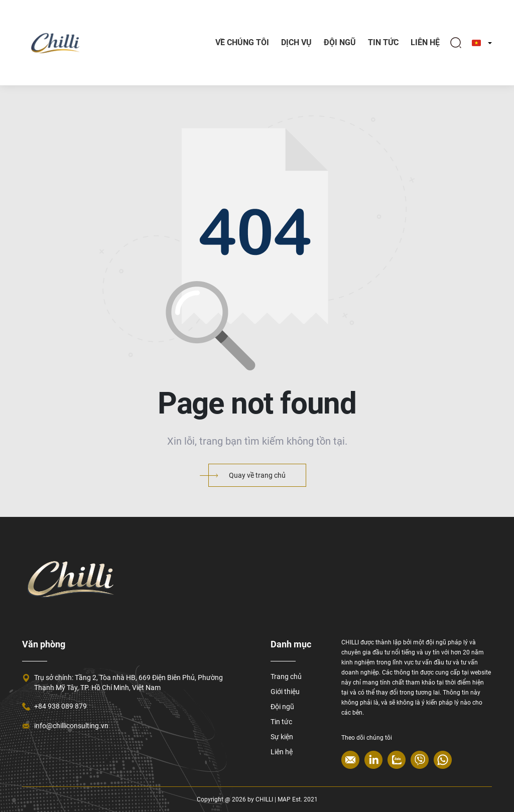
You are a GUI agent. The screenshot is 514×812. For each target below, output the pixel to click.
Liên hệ (425, 42)
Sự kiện (282, 737)
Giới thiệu (285, 692)
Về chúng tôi (242, 42)
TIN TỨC (383, 42)
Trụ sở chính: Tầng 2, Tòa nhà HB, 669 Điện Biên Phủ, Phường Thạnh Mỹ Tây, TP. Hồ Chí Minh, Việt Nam (128, 683)
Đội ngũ (340, 42)
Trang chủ (286, 676)
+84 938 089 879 (60, 706)
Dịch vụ (296, 42)
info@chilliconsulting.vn (71, 726)
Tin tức (281, 722)
